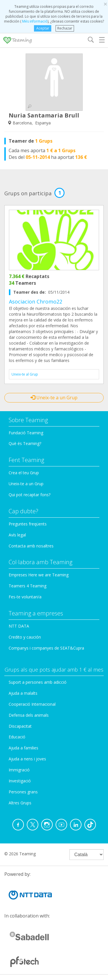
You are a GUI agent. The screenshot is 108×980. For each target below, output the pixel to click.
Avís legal (17, 535)
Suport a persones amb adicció (38, 682)
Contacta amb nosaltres (31, 546)
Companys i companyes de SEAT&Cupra (46, 648)
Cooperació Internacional (32, 704)
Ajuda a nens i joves (27, 759)
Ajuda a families (23, 748)
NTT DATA (19, 626)
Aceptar (43, 28)
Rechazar (65, 28)
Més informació (34, 21)
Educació (17, 737)
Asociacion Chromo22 (36, 301)
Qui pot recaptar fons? (30, 495)
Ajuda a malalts (23, 693)
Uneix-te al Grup (25, 374)
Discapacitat (20, 726)
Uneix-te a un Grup (54, 398)
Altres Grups (20, 803)
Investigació (20, 781)
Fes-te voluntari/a (25, 597)
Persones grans (23, 792)
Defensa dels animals (29, 715)
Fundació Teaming (26, 433)
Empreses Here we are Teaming (39, 575)
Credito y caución (25, 637)
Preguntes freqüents (28, 524)
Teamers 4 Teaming (28, 586)
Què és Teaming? (25, 443)
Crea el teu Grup (24, 473)
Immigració (19, 770)
